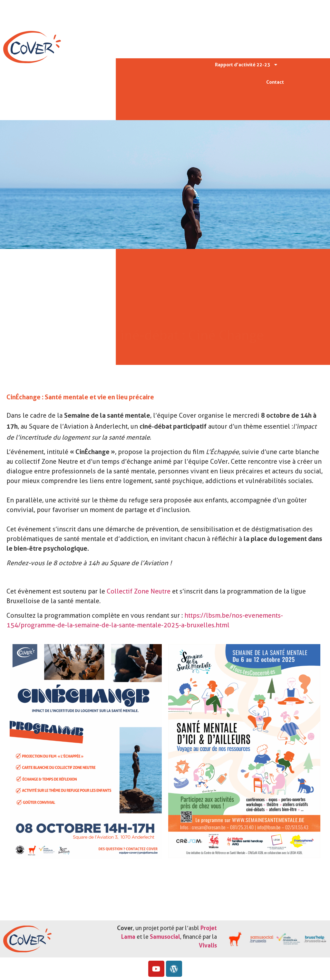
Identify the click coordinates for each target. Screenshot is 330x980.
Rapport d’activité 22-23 (247, 65)
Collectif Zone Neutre (138, 591)
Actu (269, 47)
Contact (275, 82)
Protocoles (236, 47)
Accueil (269, 12)
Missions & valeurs (253, 29)
